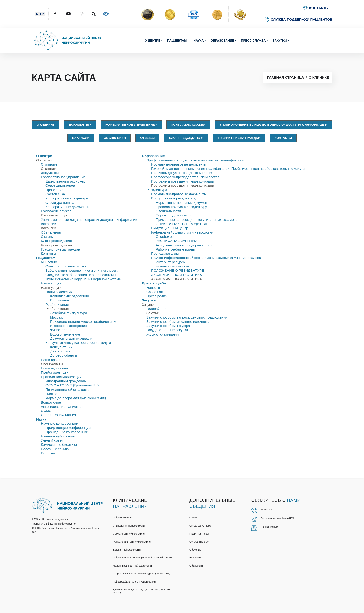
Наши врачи (51, 360)
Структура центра (60, 203)
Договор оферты (64, 355)
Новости (153, 288)
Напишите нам (269, 527)
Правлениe (54, 190)
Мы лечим (49, 262)
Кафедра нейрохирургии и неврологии (182, 232)
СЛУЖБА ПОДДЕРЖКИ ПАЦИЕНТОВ (299, 19)
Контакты (283, 138)
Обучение (195, 550)
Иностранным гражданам (66, 381)
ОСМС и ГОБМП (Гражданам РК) (72, 385)
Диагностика (60, 351)
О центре (153, 41)
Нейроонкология (123, 518)
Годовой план (157, 309)
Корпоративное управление (130, 125)
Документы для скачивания (72, 338)
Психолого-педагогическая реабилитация (84, 321)
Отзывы (147, 138)
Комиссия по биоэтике (59, 445)
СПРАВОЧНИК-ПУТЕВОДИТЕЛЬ (182, 224)
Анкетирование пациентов (62, 406)
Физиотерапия (62, 330)
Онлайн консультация (58, 415)
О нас (193, 518)
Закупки (280, 41)
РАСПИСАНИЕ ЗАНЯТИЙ (177, 241)
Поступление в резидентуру (174, 198)
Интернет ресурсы (171, 262)
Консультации (61, 347)
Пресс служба (253, 41)
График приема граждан (239, 138)
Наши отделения (59, 292)
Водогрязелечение (65, 334)
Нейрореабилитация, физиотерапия (134, 582)
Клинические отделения (70, 296)
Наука (198, 41)
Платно (51, 394)
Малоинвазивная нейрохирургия (132, 566)
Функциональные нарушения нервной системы (83, 279)
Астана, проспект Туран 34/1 (278, 518)
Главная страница (285, 77)
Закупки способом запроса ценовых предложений (187, 317)
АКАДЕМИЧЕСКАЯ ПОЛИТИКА (177, 275)
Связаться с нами (200, 526)
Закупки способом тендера (168, 326)
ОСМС (46, 411)
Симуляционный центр (170, 228)
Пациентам (177, 41)
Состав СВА (55, 194)
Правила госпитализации (61, 377)
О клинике (319, 77)
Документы (79, 125)
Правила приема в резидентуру (181, 207)
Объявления (115, 138)
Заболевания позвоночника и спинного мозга (82, 270)
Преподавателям (165, 253)
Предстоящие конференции (68, 428)
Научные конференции (59, 423)
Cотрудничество (199, 542)
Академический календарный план (184, 245)
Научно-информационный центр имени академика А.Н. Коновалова (206, 258)
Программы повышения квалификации (183, 181)
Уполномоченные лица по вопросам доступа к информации (273, 125)
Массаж (56, 317)
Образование (222, 41)
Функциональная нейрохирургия (132, 542)
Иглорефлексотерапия (68, 326)
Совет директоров (60, 185)
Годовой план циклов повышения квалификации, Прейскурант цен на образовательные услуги (228, 168)
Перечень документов (174, 215)
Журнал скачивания (162, 334)
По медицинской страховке (67, 390)
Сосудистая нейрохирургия (129, 534)
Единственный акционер (65, 181)
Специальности (168, 211)
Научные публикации (58, 436)
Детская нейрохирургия (127, 550)
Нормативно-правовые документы (179, 164)
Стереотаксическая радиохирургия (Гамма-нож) (141, 574)
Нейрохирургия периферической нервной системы (144, 558)
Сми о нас (155, 292)
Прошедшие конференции (67, 432)
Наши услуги (51, 283)
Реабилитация (57, 305)
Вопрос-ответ (52, 402)
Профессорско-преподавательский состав (185, 177)
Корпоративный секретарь (67, 198)
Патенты (48, 453)
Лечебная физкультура (69, 313)
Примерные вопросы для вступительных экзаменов (198, 220)
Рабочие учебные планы (176, 249)
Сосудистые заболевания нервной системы (81, 275)
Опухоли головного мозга (66, 266)
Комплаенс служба (188, 125)
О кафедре (165, 236)
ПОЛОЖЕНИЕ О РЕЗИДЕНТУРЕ (178, 270)
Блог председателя (186, 138)
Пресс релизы (158, 296)
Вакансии (81, 138)
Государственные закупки (167, 330)
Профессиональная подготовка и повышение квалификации (195, 160)
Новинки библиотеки (172, 266)
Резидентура (157, 190)
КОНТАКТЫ (316, 8)
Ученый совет (52, 440)
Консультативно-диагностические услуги (78, 343)
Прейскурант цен (55, 372)
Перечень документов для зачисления (182, 173)
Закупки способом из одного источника (178, 321)
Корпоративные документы (67, 207)
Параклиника (61, 300)
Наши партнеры (199, 534)
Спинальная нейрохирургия (129, 526)
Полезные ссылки (55, 449)
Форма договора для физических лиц (76, 398)
